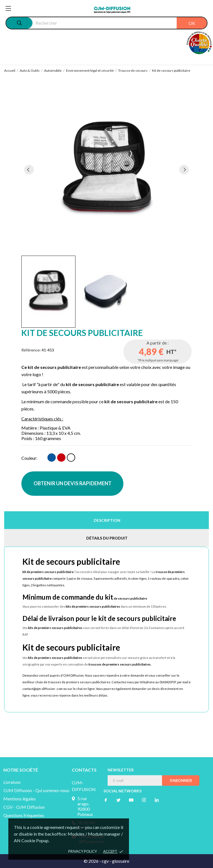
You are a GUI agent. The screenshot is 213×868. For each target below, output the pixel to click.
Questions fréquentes (24, 815)
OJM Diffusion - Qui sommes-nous (36, 790)
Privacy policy (83, 851)
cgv (105, 861)
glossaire (121, 861)
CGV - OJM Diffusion (24, 807)
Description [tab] (107, 520)
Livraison (12, 782)
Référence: (31, 350)
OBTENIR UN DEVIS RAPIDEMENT (73, 483)
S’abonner (181, 780)
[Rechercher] (120, 23)
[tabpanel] (107, 169)
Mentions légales (20, 799)
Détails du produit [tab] (107, 538)
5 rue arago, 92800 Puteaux (85, 806)
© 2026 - (93, 861)
